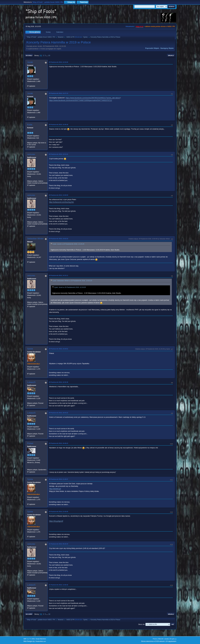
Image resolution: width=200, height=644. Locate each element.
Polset (30, 443)
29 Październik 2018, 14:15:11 (58, 275)
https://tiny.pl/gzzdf (56, 521)
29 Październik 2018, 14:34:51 (58, 349)
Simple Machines (41, 639)
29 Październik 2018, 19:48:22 (58, 443)
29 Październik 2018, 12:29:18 (58, 125)
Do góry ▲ (173, 639)
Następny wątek (167, 48)
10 (49, 55)
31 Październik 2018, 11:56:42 (58, 585)
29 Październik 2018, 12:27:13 (58, 93)
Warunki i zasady (164, 639)
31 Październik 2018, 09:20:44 (58, 544)
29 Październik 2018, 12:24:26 (58, 62)
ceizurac (31, 154)
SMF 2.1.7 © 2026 (29, 639)
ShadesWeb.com (41, 641)
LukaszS (31, 382)
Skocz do (141, 624)
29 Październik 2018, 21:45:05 (58, 512)
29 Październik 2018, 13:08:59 (58, 195)
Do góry (29, 614)
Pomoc (155, 639)
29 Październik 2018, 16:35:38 (58, 382)
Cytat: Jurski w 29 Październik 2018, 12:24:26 (68, 244)
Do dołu (29, 56)
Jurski (30, 62)
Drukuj (171, 56)
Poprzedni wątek (152, 48)
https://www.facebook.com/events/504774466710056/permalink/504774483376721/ (81, 100)
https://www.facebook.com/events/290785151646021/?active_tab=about (93, 98)
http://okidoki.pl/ (55, 489)
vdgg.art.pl (139, 26)
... (47, 55)
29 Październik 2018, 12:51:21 (58, 154)
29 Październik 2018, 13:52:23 (58, 239)
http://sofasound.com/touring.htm (61, 202)
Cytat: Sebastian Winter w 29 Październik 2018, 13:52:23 (72, 281)
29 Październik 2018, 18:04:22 (58, 413)
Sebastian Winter (35, 239)
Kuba (30, 125)
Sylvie (85, 37)
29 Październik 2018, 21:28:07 (58, 479)
